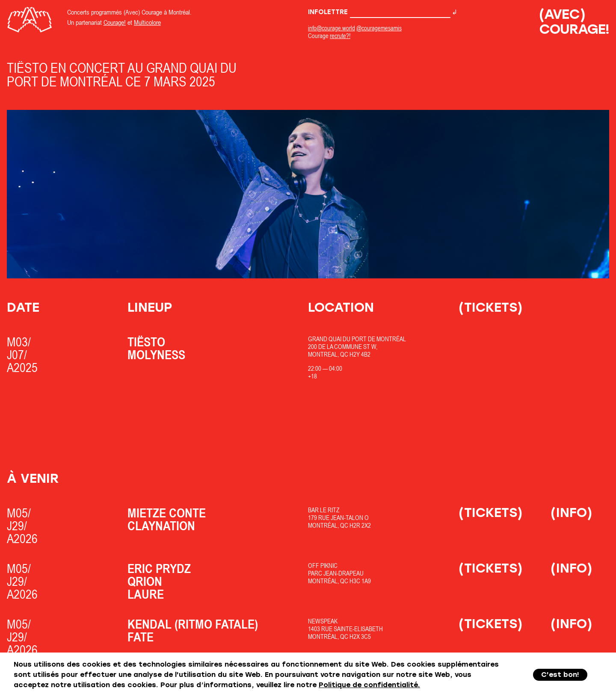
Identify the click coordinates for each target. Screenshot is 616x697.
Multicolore (147, 22)
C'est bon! (560, 675)
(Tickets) (491, 307)
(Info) (572, 512)
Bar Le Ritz (324, 510)
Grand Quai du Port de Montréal (357, 339)
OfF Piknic (323, 566)
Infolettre (379, 12)
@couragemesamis (379, 28)
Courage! (115, 22)
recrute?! (340, 36)
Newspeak (323, 621)
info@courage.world (332, 28)
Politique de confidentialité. (369, 685)
